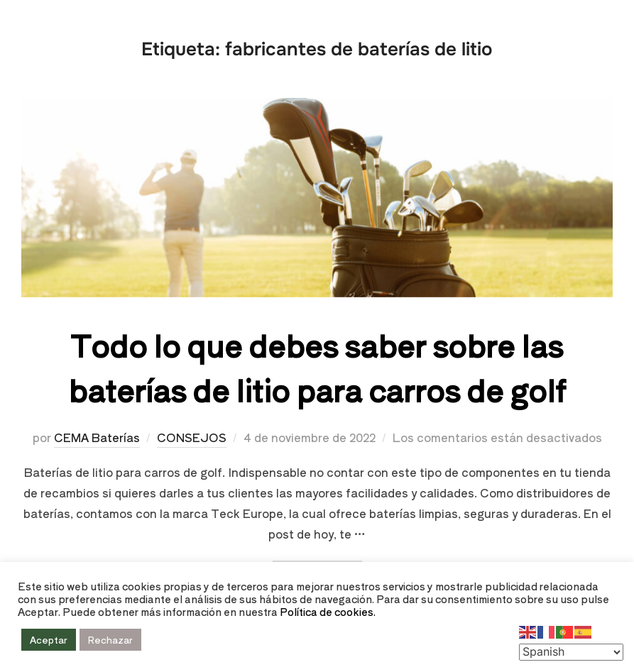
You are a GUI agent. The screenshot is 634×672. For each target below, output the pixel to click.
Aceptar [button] (49, 640)
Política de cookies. (328, 611)
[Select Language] (571, 652)
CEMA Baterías (97, 437)
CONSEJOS (192, 437)
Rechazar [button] (110, 640)
